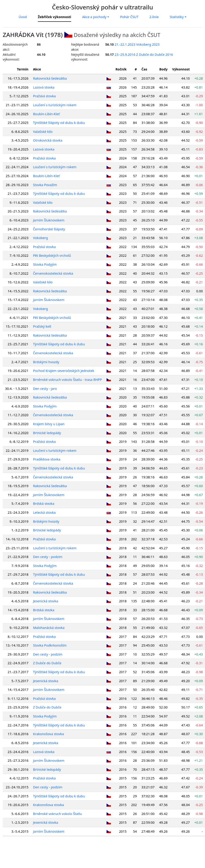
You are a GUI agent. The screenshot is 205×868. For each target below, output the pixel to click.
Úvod (23, 17)
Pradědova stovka (47, 459)
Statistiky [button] (177, 17)
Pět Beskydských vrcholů (52, 255)
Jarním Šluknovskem (49, 220)
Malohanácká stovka (49, 628)
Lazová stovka (44, 87)
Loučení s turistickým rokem (55, 105)
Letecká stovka (44, 512)
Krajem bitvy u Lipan (49, 424)
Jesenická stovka (46, 601)
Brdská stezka (44, 504)
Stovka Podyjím (45, 264)
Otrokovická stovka (48, 140)
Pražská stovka (44, 96)
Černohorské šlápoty (49, 229)
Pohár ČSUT (129, 17)
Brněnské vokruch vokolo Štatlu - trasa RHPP (67, 380)
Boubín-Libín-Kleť (46, 114)
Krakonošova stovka (49, 734)
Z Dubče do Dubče (47, 663)
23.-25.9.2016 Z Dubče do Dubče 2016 (144, 54)
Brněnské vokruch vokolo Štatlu (58, 814)
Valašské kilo (43, 132)
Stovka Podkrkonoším (50, 645)
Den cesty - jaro (45, 389)
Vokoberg (41, 238)
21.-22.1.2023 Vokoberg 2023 (137, 44)
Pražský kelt (42, 326)
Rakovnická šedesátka (50, 78)
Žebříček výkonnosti (55, 17)
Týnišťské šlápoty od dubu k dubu (59, 123)
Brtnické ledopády (47, 433)
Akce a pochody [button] (94, 17)
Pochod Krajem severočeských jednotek (64, 371)
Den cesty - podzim (48, 557)
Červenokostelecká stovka (53, 273)
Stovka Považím (45, 185)
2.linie (154, 17)
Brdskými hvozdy (46, 362)
